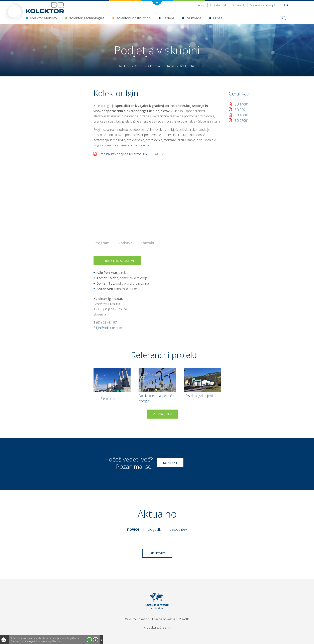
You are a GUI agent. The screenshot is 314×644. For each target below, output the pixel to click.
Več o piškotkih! (96, 640)
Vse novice (157, 553)
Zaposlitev (178, 529)
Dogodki (155, 529)
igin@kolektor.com (109, 328)
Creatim (165, 627)
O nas (218, 18)
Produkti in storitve (117, 261)
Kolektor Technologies (87, 18)
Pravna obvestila (164, 619)
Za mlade (194, 18)
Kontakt (200, 5)
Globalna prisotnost (161, 66)
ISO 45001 (241, 115)
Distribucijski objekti (199, 396)
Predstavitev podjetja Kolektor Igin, (133, 154)
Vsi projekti (163, 414)
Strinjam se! (89, 640)
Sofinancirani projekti (264, 5)
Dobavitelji (238, 5)
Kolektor (124, 66)
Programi (103, 243)
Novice (133, 529)
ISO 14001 (241, 104)
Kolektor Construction (133, 18)
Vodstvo (125, 243)
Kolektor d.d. (218, 5)
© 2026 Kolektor (137, 619)
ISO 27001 (241, 121)
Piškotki (184, 619)
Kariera (168, 18)
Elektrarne (108, 399)
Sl (285, 5)
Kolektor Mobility (44, 18)
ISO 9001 (240, 110)
